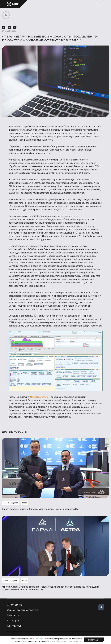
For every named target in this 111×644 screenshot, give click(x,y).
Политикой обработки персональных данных (64, 641)
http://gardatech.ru (38, 397)
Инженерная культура (23, 610)
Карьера (13, 620)
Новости (13, 615)
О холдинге (15, 605)
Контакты (14, 626)
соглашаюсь (39, 639)
